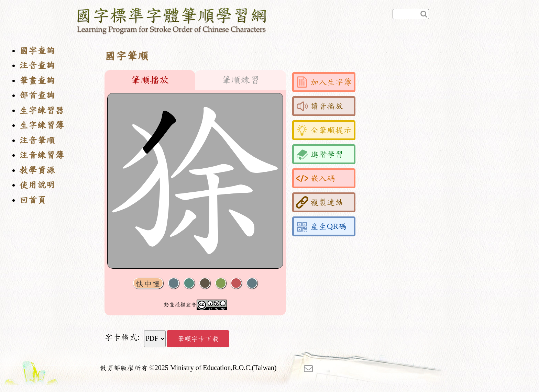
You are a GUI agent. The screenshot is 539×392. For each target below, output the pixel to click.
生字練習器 (42, 110)
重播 (221, 283)
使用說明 (37, 185)
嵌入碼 (316, 178)
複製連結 (320, 202)
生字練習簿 (42, 125)
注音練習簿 (42, 155)
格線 (236, 283)
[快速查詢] (411, 14)
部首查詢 (37, 95)
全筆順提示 (324, 130)
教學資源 (37, 170)
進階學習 (320, 154)
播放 (189, 283)
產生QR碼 (321, 226)
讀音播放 (320, 106)
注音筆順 (37, 140)
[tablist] (195, 80)
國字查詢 (37, 51)
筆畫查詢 (37, 81)
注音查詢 (37, 65)
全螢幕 (252, 283)
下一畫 (205, 283)
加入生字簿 (324, 82)
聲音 (174, 283)
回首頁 (33, 200)
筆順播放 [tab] (150, 80)
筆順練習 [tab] (241, 80)
